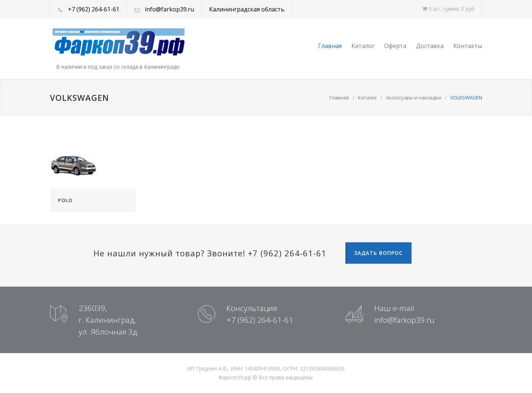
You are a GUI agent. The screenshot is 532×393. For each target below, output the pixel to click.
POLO (65, 200)
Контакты (468, 46)
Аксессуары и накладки (414, 98)
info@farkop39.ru (169, 9)
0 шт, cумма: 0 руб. (449, 9)
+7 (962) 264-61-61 (94, 9)
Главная (330, 46)
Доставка (430, 46)
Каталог (363, 46)
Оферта (395, 46)
